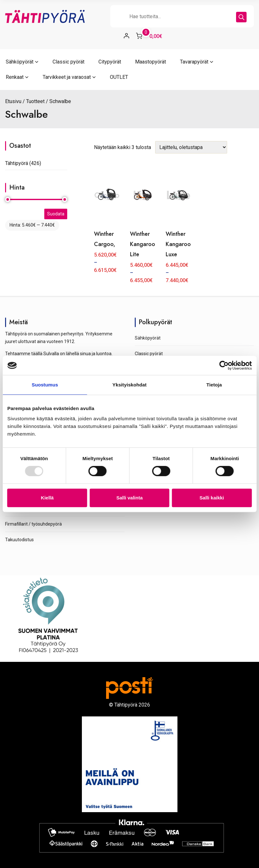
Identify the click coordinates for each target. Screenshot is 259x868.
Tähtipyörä (17, 163)
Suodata (56, 214)
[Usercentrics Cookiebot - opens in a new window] (224, 365)
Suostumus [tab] (45, 385)
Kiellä (47, 498)
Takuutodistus (19, 540)
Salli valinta (129, 498)
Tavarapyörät (194, 62)
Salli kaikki (212, 498)
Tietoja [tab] (214, 385)
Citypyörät (110, 62)
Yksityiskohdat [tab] (129, 385)
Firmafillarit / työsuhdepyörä (33, 524)
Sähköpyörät (20, 62)
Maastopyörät (151, 62)
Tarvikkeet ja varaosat (67, 77)
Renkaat (15, 77)
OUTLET (119, 77)
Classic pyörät (68, 62)
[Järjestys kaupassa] (191, 147)
